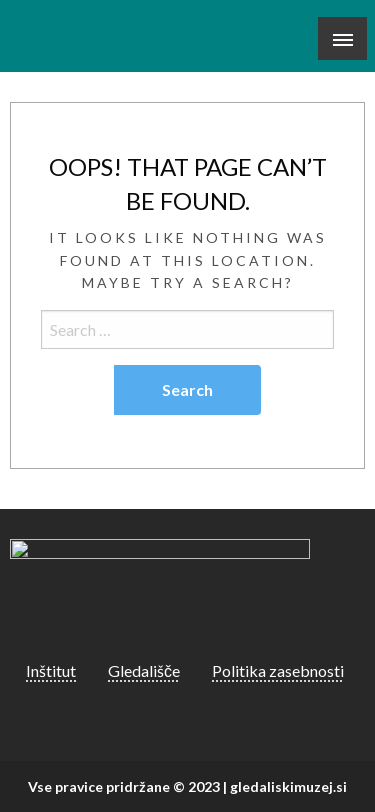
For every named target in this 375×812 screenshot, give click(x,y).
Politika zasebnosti (278, 670)
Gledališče (144, 670)
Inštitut (51, 670)
